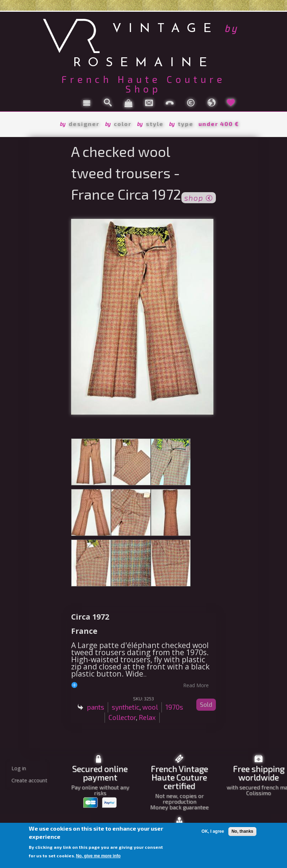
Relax (147, 717)
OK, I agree (213, 831)
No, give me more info (98, 856)
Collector (122, 717)
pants (96, 707)
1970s (174, 707)
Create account (29, 780)
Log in (19, 768)
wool (150, 707)
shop (199, 197)
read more (196, 685)
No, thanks (242, 831)
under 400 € (219, 124)
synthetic (126, 707)
